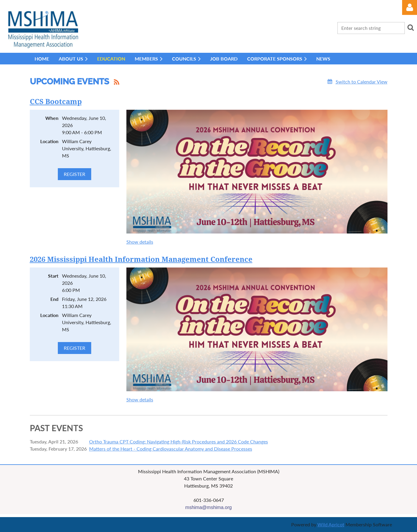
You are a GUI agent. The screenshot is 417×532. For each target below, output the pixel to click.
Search (410, 27)
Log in (410, 7)
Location (49, 141)
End (54, 299)
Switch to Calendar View (362, 82)
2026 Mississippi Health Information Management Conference (141, 259)
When (52, 118)
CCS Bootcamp (56, 102)
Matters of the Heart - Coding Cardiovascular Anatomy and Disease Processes (171, 449)
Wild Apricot (331, 524)
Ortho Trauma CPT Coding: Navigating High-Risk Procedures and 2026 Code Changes (179, 441)
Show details (140, 242)
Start (53, 276)
